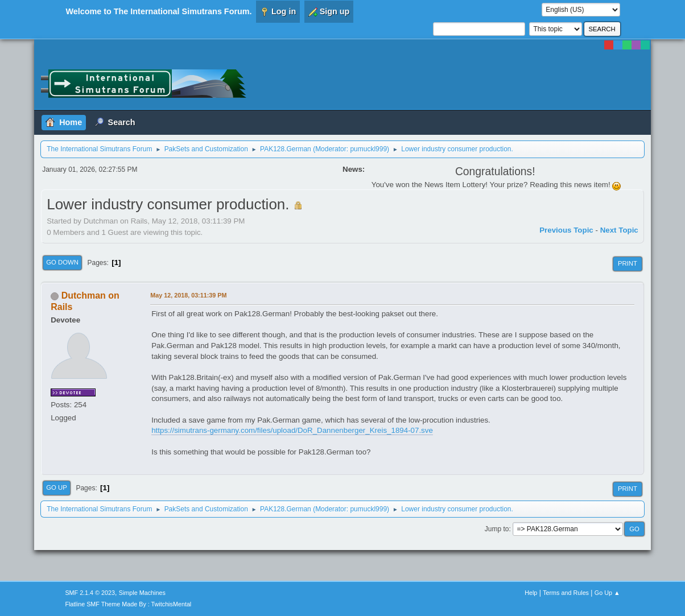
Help (531, 593)
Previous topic (566, 230)
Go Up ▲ (607, 593)
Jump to (497, 529)
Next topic (619, 230)
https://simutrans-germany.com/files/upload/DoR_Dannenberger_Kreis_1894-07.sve (292, 430)
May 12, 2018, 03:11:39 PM (188, 295)
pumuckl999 (368, 149)
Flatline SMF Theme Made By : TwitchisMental (128, 604)
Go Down (62, 262)
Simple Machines (142, 593)
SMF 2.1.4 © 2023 (90, 593)
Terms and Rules (566, 593)
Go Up (57, 487)
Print (628, 263)
